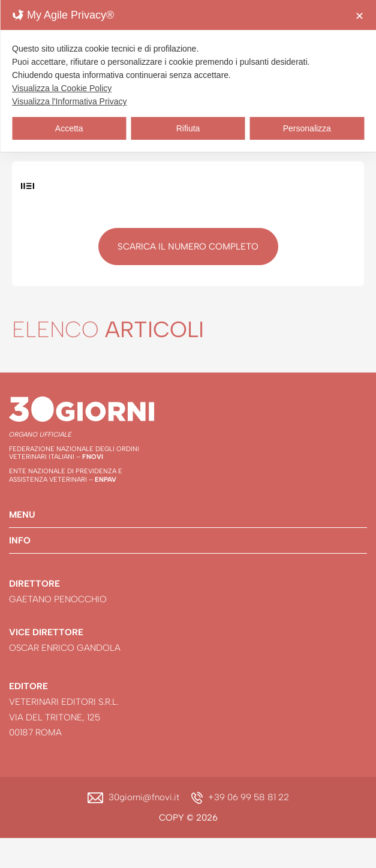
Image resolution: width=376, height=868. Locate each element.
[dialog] (188, 76)
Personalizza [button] (307, 128)
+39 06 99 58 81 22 (249, 797)
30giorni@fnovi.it (144, 797)
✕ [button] (360, 16)
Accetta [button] (69, 128)
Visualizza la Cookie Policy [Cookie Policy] (62, 88)
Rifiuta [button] (188, 128)
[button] (188, 515)
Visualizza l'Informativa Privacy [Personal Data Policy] (69, 101)
